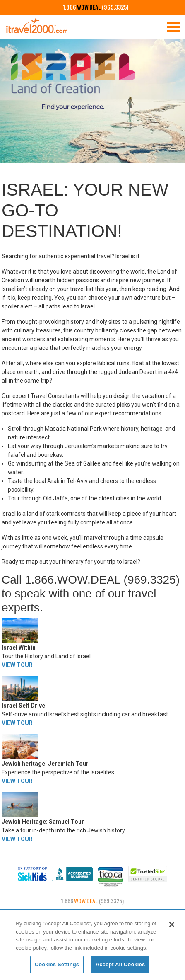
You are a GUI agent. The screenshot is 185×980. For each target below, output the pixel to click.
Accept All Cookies (120, 964)
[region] (92, 946)
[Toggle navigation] (173, 27)
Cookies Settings (57, 964)
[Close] (172, 924)
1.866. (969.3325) (96, 7)
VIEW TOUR (17, 665)
